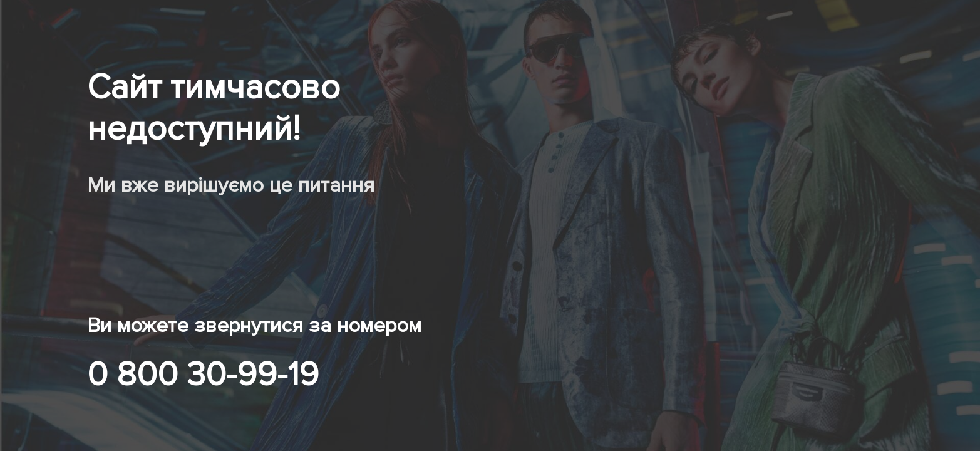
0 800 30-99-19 (203, 375)
